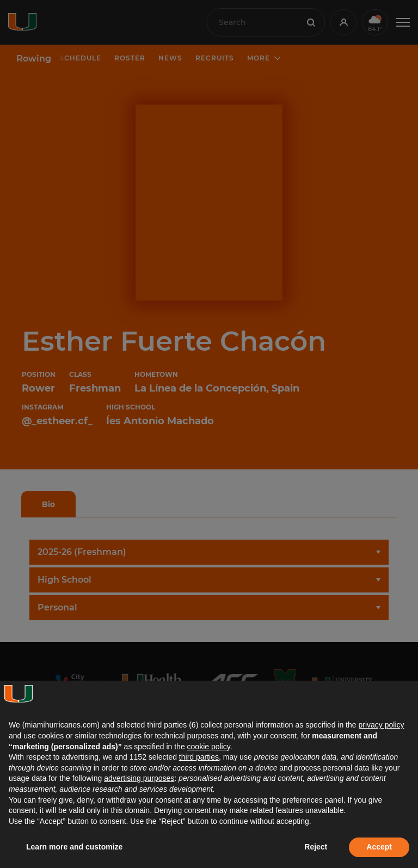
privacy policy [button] (381, 725)
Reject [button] (316, 847)
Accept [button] (379, 847)
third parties (199, 757)
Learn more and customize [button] (74, 847)
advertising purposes (139, 778)
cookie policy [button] (209, 747)
